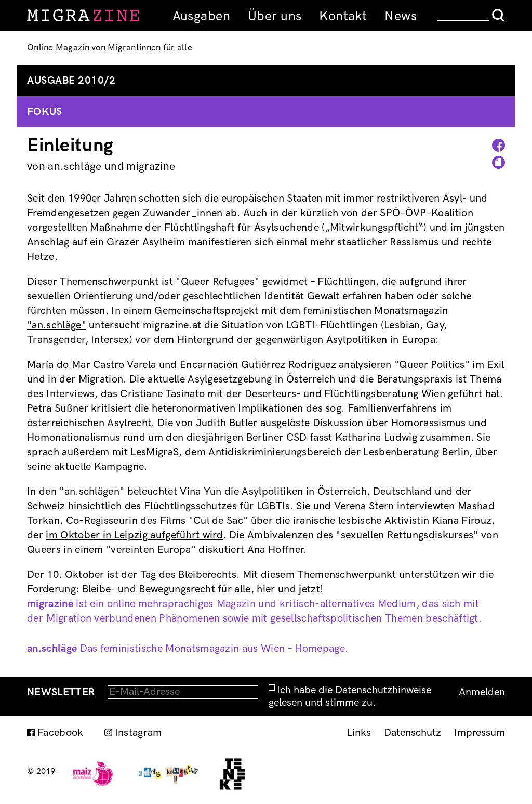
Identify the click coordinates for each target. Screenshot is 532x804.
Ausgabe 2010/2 (71, 81)
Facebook (61, 733)
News (401, 16)
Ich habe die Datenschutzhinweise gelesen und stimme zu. (350, 696)
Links (359, 733)
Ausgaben (201, 16)
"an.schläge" (57, 325)
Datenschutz (413, 733)
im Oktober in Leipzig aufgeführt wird (134, 535)
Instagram (138, 733)
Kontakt (343, 16)
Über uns (275, 16)
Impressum (480, 733)
